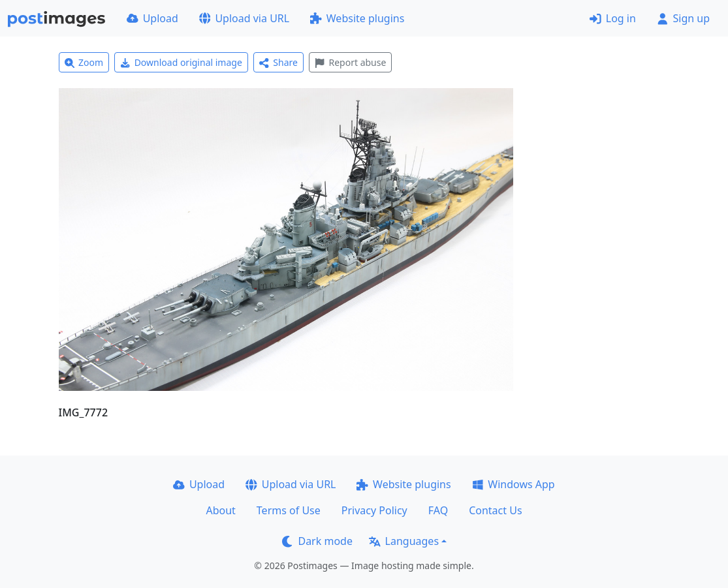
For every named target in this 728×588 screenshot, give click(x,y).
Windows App (514, 484)
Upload (152, 18)
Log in (613, 18)
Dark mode (317, 541)
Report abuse (350, 62)
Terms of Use (289, 510)
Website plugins (357, 18)
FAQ (438, 510)
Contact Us (495, 510)
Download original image (181, 62)
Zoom (84, 62)
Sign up (683, 18)
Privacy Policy (374, 510)
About (220, 510)
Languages (404, 541)
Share (278, 62)
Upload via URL (244, 18)
